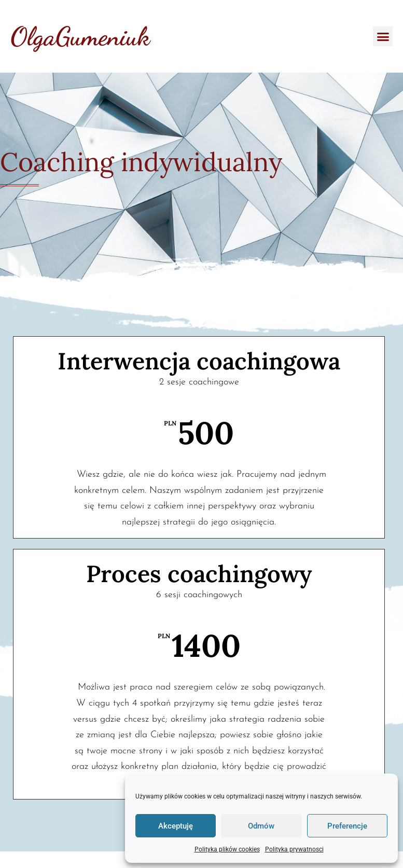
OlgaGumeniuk (80, 36)
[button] (383, 36)
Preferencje (347, 826)
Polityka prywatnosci (294, 849)
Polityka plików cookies (227, 849)
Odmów (261, 826)
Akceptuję (176, 826)
